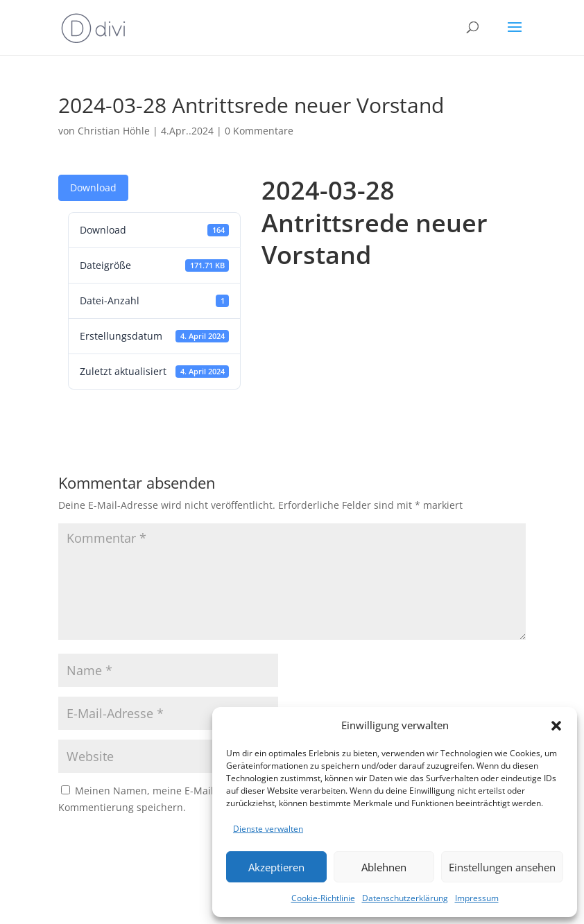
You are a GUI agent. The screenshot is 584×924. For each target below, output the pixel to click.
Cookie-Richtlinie (323, 898)
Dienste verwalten (268, 829)
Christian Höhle (114, 131)
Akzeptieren (276, 867)
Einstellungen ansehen (502, 867)
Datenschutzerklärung (405, 898)
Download (93, 188)
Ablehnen (384, 867)
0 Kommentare (259, 131)
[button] (556, 726)
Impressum (477, 898)
